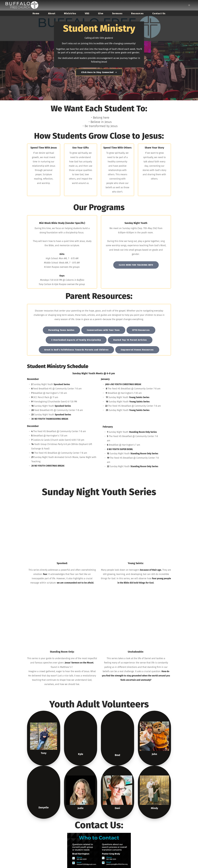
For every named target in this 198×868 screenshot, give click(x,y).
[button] (189, 5)
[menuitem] (36, 14)
